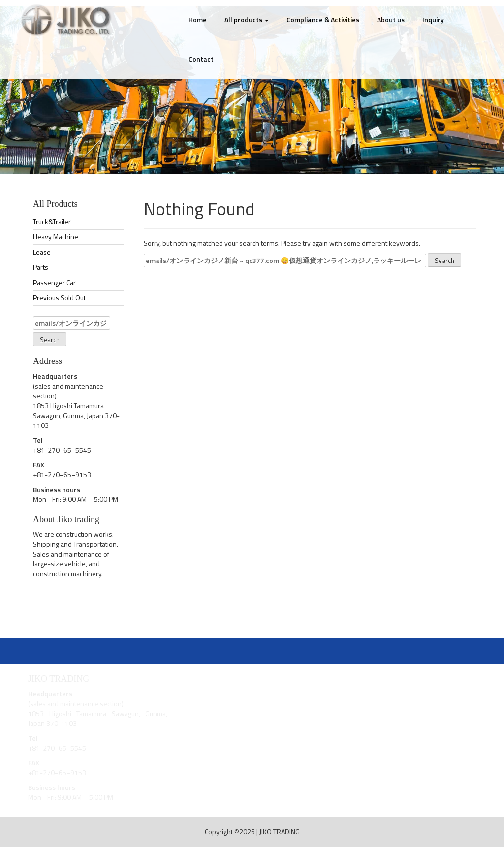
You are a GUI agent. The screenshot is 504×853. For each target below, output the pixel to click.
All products (247, 19)
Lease (42, 252)
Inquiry (433, 19)
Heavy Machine (56, 237)
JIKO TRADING (280, 832)
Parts (41, 267)
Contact (201, 59)
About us (391, 19)
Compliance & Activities (323, 19)
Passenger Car (54, 282)
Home (198, 19)
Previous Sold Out (59, 298)
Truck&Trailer (52, 221)
